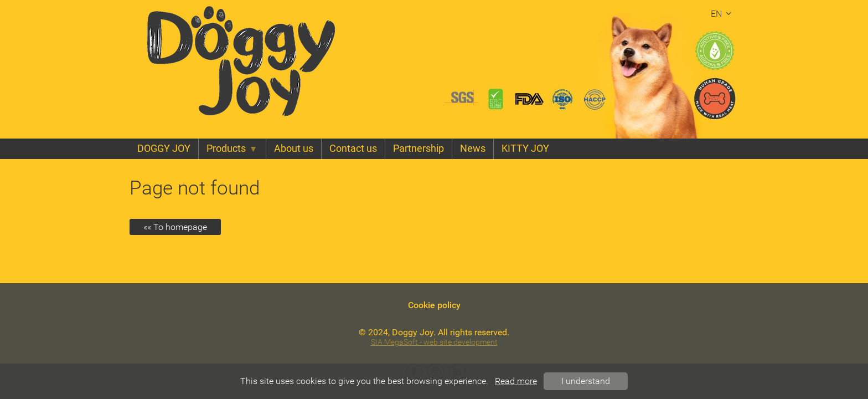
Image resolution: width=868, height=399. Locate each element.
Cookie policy (434, 305)
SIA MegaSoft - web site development (434, 342)
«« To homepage (175, 227)
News (473, 149)
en (723, 14)
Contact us (353, 149)
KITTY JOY (525, 149)
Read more (516, 381)
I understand (586, 381)
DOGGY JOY (164, 149)
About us (294, 149)
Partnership (418, 149)
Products (232, 149)
